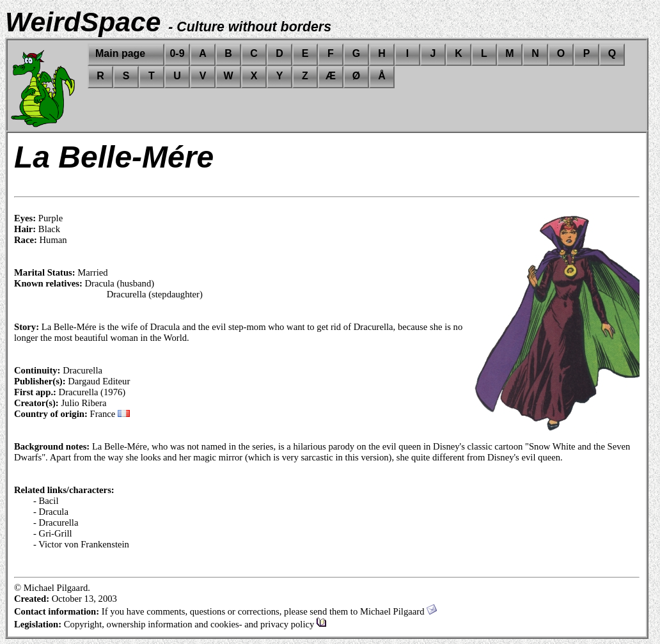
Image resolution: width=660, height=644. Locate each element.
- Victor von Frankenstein (81, 544)
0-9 (177, 53)
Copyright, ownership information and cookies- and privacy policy (195, 624)
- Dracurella (56, 522)
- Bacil (46, 501)
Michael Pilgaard (398, 611)
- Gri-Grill (53, 533)
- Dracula (51, 512)
